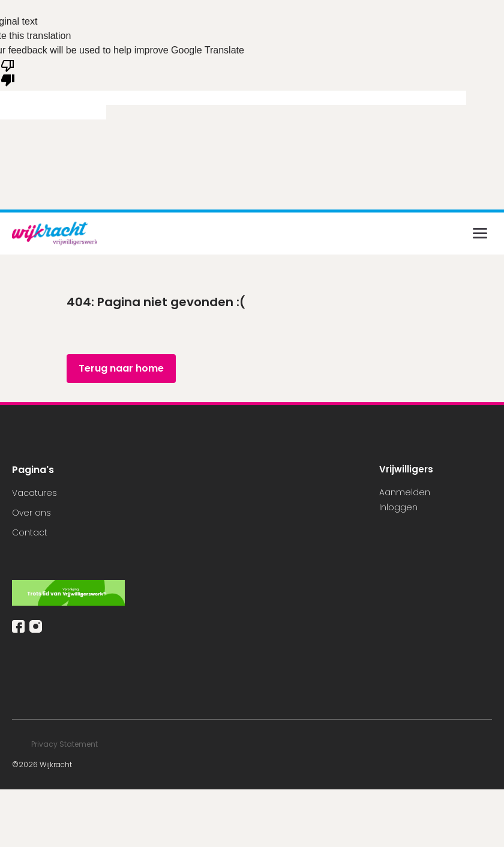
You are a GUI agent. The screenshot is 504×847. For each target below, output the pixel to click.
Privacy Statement (65, 744)
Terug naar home (121, 368)
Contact (30, 532)
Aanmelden (405, 492)
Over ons (31, 513)
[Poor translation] (8, 72)
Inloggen (398, 507)
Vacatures (34, 493)
